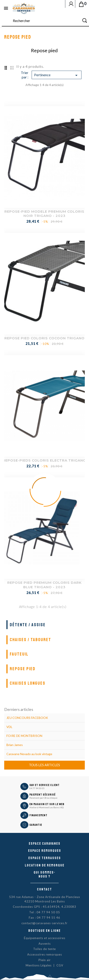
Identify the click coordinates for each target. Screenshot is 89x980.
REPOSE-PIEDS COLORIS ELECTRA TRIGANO (44, 460)
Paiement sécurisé (43, 795)
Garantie (36, 825)
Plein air (45, 960)
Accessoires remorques (45, 954)
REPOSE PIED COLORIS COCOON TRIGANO (44, 338)
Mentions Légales (39, 965)
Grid (5, 68)
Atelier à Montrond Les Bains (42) (47, 807)
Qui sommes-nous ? (44, 874)
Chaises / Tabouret (30, 640)
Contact (44, 889)
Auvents (45, 944)
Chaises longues (28, 683)
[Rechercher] (45, 21)
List (12, 68)
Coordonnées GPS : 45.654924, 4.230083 (44, 907)
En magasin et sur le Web (47, 804)
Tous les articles (44, 765)
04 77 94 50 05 (37, 788)
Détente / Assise (28, 625)
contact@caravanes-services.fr (44, 923)
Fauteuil (19, 654)
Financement (38, 815)
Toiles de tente (44, 949)
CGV (60, 965)
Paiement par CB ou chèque (43, 798)
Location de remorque (45, 865)
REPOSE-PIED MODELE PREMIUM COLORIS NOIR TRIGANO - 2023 (44, 214)
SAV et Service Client (44, 785)
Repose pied (23, 669)
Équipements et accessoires (45, 938)
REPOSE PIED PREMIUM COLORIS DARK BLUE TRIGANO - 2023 (44, 585)
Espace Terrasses (45, 858)
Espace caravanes (45, 844)
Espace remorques (45, 851)
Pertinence (57, 75)
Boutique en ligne (44, 931)
